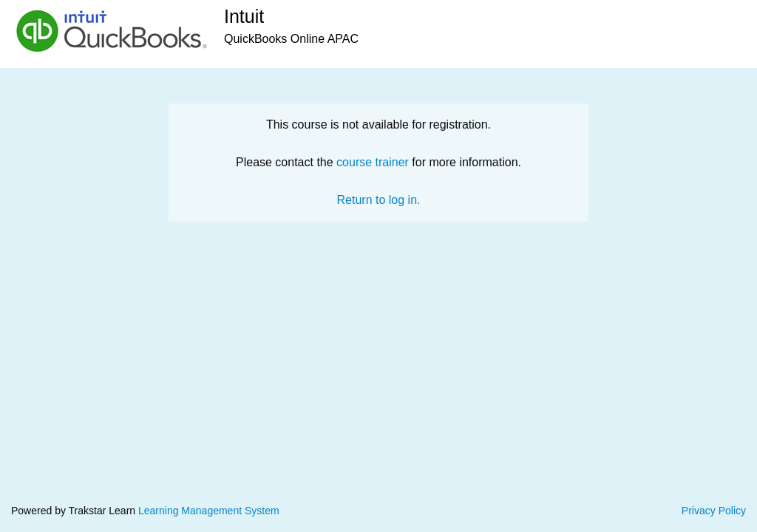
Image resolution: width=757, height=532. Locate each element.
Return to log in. (379, 200)
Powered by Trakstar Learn (75, 511)
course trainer (373, 162)
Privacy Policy (714, 511)
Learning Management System (209, 511)
